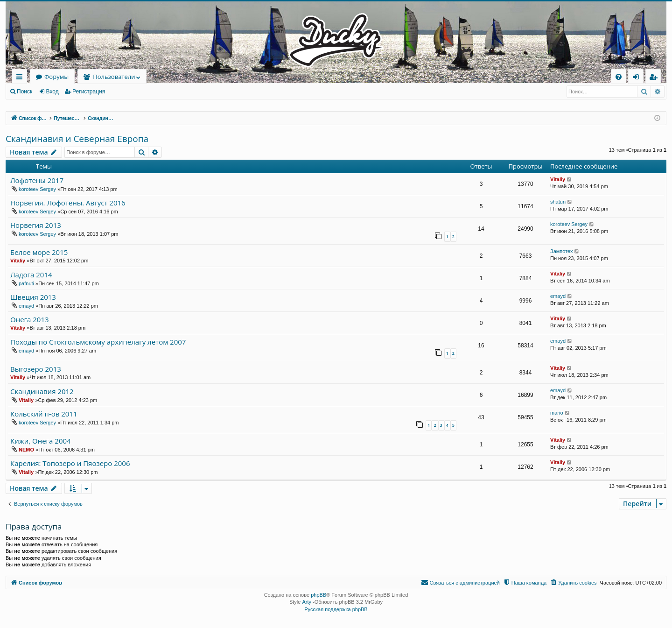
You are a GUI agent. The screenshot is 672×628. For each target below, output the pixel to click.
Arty (307, 602)
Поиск (24, 92)
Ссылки (21, 78)
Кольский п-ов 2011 (44, 414)
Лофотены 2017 (37, 180)
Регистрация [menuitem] (655, 78)
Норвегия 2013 (36, 225)
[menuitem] (619, 77)
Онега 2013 (30, 320)
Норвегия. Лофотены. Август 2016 (68, 203)
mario (557, 413)
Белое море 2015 (39, 252)
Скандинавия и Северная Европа (77, 139)
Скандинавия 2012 (42, 392)
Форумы (56, 77)
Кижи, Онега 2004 (41, 441)
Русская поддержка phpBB (336, 609)
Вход (52, 92)
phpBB (318, 595)
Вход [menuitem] (638, 78)
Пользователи (114, 77)
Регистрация (89, 92)
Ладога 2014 (31, 275)
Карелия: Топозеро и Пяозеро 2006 (70, 463)
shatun (558, 202)
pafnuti (26, 283)
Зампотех (561, 251)
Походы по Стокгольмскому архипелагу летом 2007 (98, 342)
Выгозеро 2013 (36, 369)
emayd (26, 306)
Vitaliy (558, 179)
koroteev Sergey (37, 189)
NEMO (26, 450)
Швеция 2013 (33, 297)
